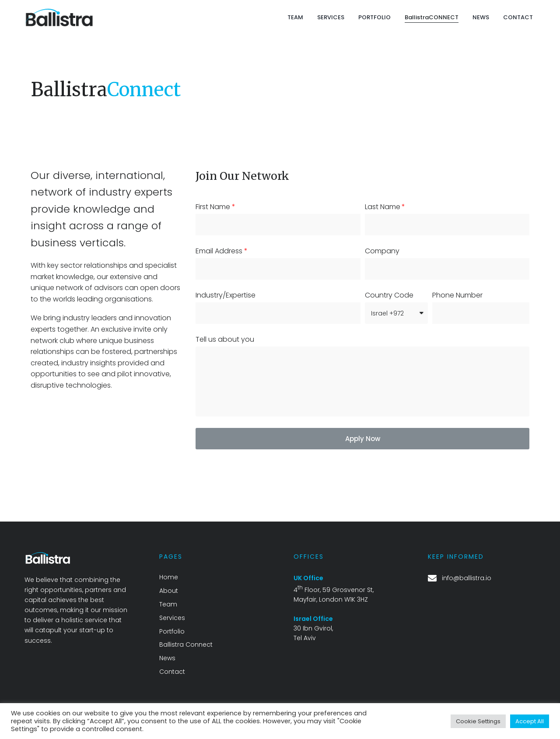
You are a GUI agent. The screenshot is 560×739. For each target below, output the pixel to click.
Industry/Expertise (226, 295)
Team (168, 604)
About (169, 591)
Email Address (219, 251)
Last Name (383, 207)
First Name (213, 207)
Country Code (389, 295)
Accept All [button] (530, 721)
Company (382, 251)
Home (169, 577)
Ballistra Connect (186, 644)
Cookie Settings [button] (478, 721)
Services (172, 618)
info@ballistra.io (467, 578)
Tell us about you (225, 340)
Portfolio (172, 631)
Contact (172, 672)
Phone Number (457, 295)
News (167, 658)
